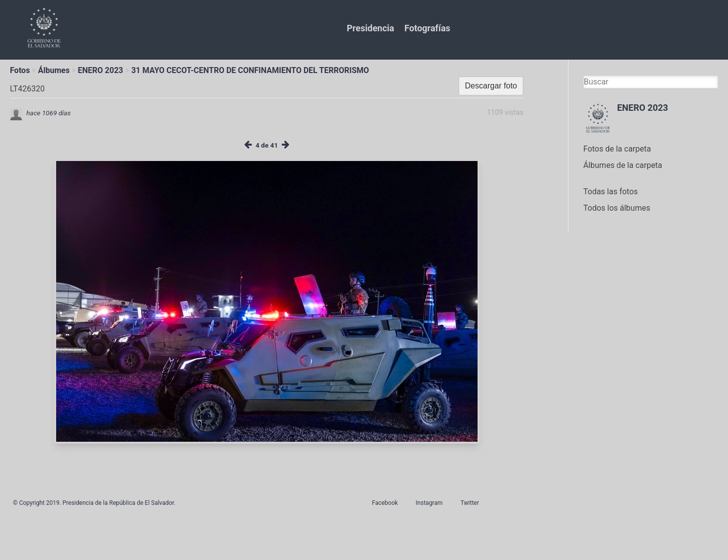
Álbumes (54, 70)
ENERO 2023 (101, 70)
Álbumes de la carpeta (623, 165)
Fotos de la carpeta (617, 149)
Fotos (20, 70)
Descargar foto (491, 86)
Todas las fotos (611, 192)
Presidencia (370, 28)
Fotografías (427, 28)
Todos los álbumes (617, 208)
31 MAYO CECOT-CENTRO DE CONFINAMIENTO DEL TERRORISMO (250, 70)
